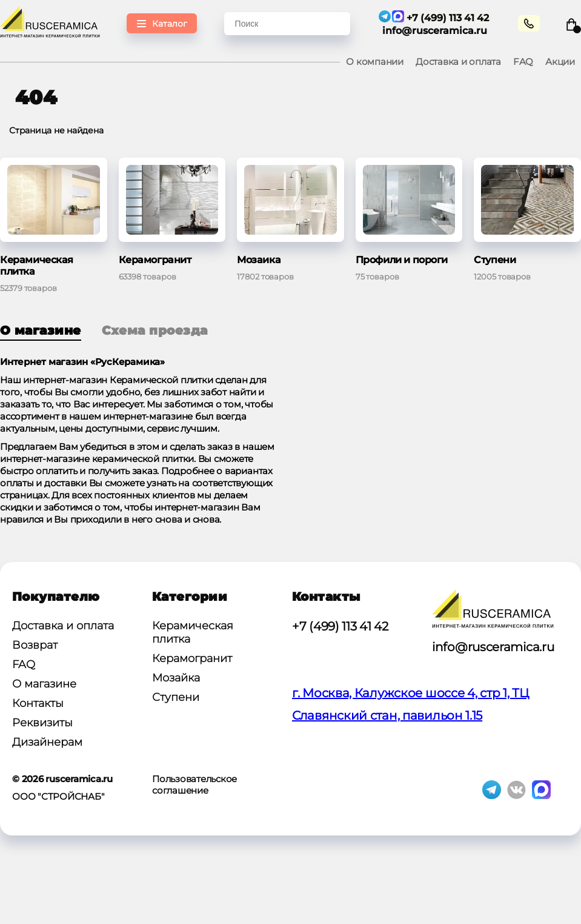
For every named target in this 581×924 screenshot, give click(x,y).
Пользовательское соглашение (194, 785)
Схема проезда (155, 330)
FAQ (523, 62)
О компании (375, 62)
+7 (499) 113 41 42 (340, 626)
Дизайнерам (47, 742)
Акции (560, 62)
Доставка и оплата (458, 62)
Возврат (35, 645)
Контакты (38, 703)
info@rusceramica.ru (436, 31)
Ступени (176, 697)
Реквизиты (42, 723)
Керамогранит (192, 658)
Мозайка (176, 678)
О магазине (41, 330)
